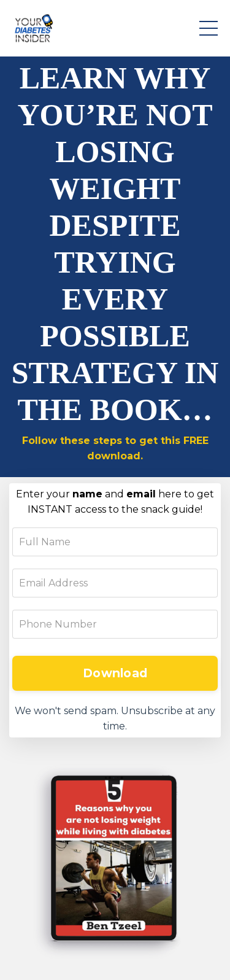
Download (115, 673)
